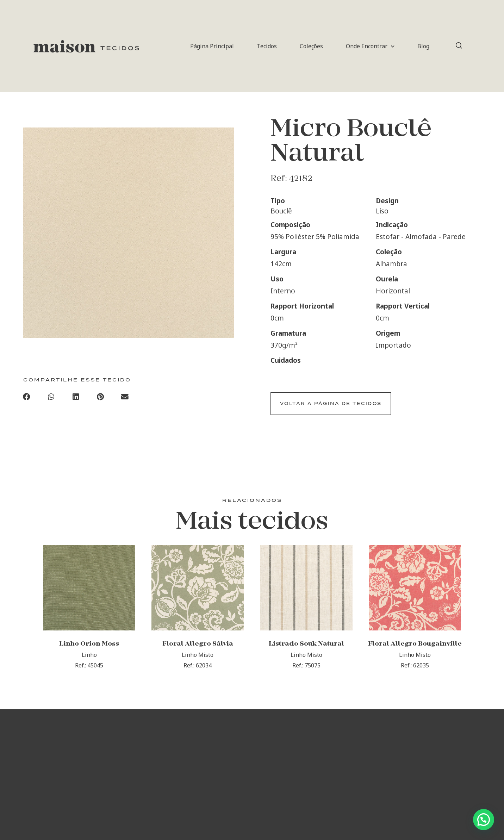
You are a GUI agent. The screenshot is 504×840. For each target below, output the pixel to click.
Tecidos (267, 46)
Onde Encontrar (370, 46)
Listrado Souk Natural (306, 652)
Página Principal (212, 46)
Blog (423, 46)
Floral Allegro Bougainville (415, 652)
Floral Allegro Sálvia (198, 652)
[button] (27, 398)
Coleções (311, 46)
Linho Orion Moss (89, 652)
